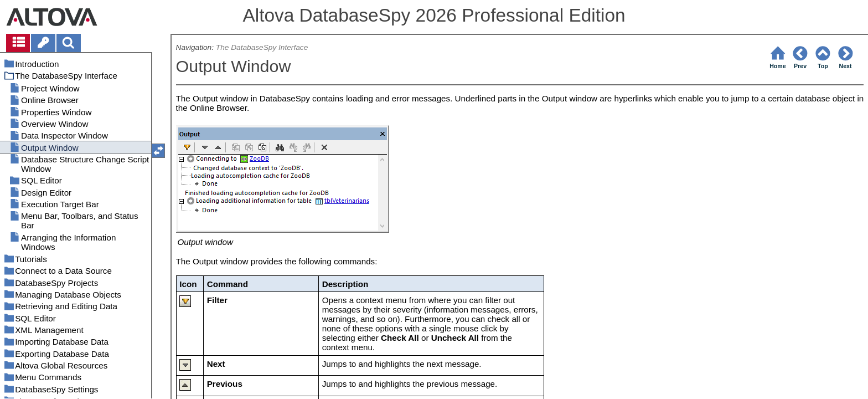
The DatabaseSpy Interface (262, 47)
